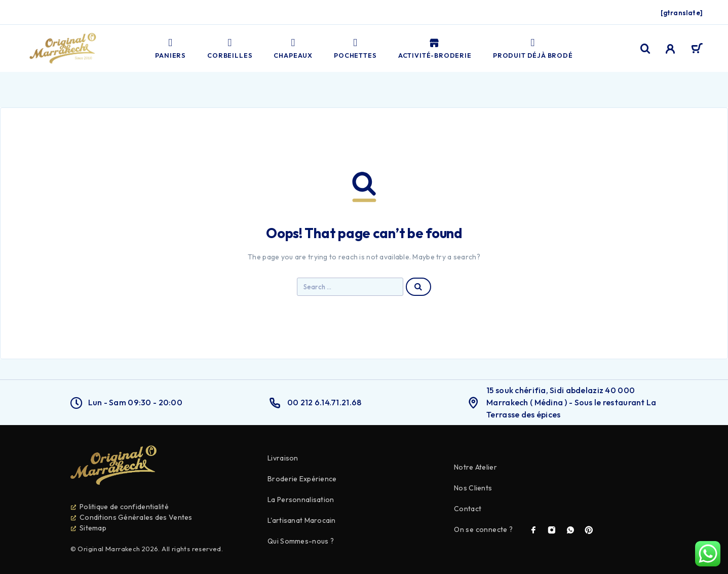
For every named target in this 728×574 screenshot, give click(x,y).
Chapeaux (293, 48)
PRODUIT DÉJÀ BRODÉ (533, 48)
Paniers (170, 48)
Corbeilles (230, 48)
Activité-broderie (435, 48)
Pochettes (355, 48)
